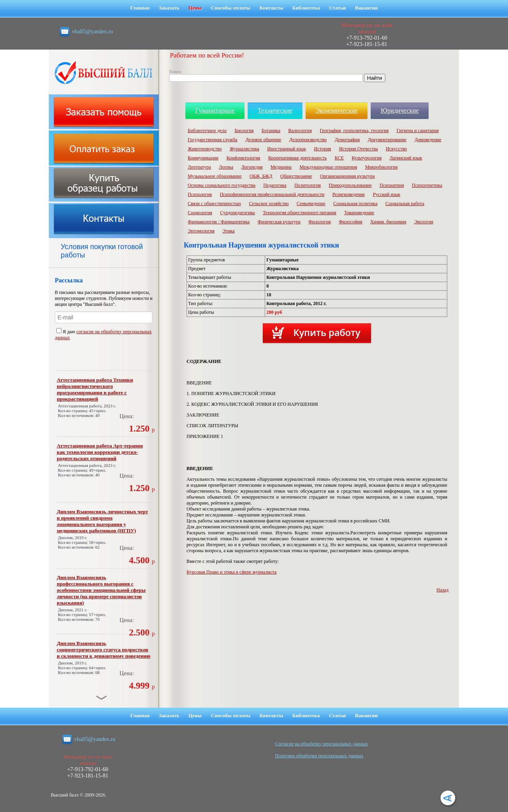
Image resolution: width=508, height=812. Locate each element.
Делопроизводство (308, 140)
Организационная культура (347, 176)
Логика (226, 167)
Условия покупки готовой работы (102, 251)
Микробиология (381, 167)
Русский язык (386, 194)
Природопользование (350, 185)
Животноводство (205, 149)
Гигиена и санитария (418, 131)
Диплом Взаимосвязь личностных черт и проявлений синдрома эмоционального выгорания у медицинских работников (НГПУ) (102, 521)
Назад (443, 590)
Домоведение (428, 140)
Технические (275, 110)
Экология (424, 222)
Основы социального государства (221, 185)
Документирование (387, 140)
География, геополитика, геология (354, 131)
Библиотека (306, 8)
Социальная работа (405, 203)
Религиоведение (348, 194)
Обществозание (296, 176)
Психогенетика (427, 185)
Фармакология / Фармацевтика (219, 222)
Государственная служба (213, 140)
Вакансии (367, 8)
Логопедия (252, 167)
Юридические (400, 110)
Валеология (300, 131)
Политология (308, 185)
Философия (351, 222)
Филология (320, 222)
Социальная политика (355, 203)
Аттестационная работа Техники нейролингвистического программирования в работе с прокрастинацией (95, 389)
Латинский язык (406, 158)
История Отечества (358, 149)
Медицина (281, 167)
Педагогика (275, 185)
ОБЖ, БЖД (261, 176)
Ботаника (271, 131)
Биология (244, 131)
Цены (195, 8)
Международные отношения (328, 167)
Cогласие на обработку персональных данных (321, 744)
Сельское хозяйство (269, 203)
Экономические (337, 110)
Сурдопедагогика (238, 213)
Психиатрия (392, 185)
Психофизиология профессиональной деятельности (272, 194)
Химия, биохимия (388, 222)
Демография (347, 140)
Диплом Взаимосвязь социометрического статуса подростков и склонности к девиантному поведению (104, 650)
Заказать (169, 8)
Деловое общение (263, 140)
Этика (229, 231)
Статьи (338, 8)
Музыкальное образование (215, 176)
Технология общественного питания (299, 213)
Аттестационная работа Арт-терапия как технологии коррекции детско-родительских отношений (100, 452)
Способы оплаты (231, 8)
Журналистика (244, 149)
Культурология (367, 158)
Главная (140, 8)
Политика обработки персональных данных (319, 756)
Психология (200, 194)
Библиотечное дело (207, 131)
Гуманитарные (215, 110)
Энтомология (201, 231)
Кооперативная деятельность (298, 158)
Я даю (66, 332)
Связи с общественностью (214, 203)
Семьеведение (311, 203)
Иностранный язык (287, 149)
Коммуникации (203, 158)
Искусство (396, 149)
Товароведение (359, 213)
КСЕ (339, 158)
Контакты (271, 8)
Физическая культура (279, 222)
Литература (199, 167)
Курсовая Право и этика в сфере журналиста (232, 572)
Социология (200, 213)
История (322, 149)
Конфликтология (243, 158)
